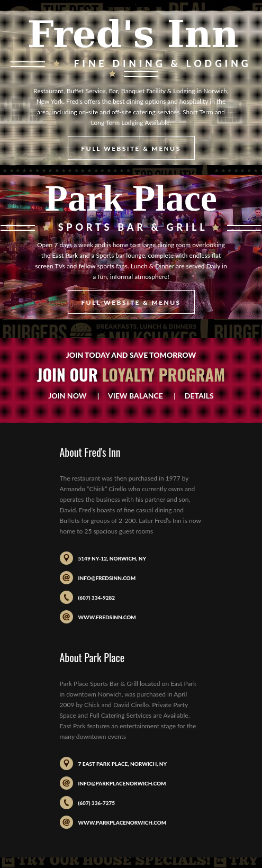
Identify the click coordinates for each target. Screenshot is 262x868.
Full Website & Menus (131, 148)
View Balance (135, 396)
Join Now (72, 396)
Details (196, 396)
